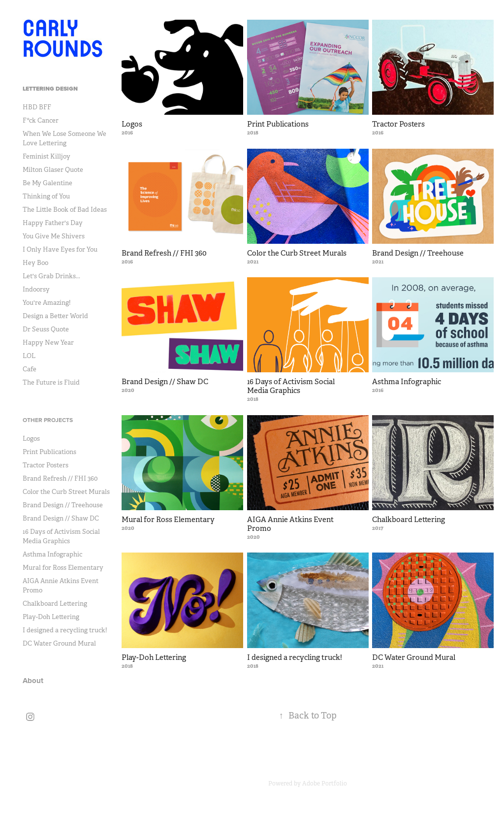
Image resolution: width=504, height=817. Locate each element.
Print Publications (49, 452)
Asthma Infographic (52, 554)
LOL (29, 356)
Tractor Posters (46, 465)
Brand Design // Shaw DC (61, 518)
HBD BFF (37, 107)
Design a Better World (55, 316)
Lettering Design (50, 89)
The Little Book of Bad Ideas (65, 210)
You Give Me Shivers (54, 236)
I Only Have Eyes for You (60, 249)
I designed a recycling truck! (65, 630)
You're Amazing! (47, 303)
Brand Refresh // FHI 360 (60, 478)
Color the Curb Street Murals (66, 492)
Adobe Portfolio (325, 784)
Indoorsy (36, 289)
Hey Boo (35, 263)
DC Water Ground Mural (59, 643)
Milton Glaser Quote (53, 170)
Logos (31, 439)
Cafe (30, 369)
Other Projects (48, 420)
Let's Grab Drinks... (51, 276)
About (33, 681)
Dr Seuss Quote (46, 329)
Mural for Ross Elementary (63, 568)
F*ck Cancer (41, 120)
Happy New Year (48, 343)
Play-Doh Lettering (51, 617)
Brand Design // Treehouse (63, 505)
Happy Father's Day (53, 223)
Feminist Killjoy (47, 156)
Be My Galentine (47, 183)
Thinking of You (46, 196)
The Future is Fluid (51, 382)
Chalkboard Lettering (55, 604)
